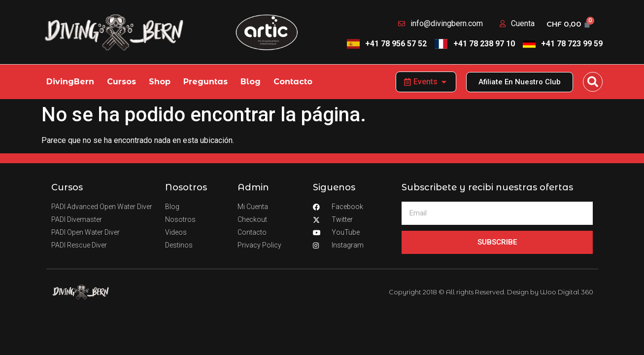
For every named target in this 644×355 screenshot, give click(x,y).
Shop (160, 82)
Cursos (121, 82)
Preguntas (205, 82)
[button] (593, 82)
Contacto (293, 82)
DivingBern (70, 82)
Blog (251, 82)
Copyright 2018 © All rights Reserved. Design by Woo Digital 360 (491, 292)
